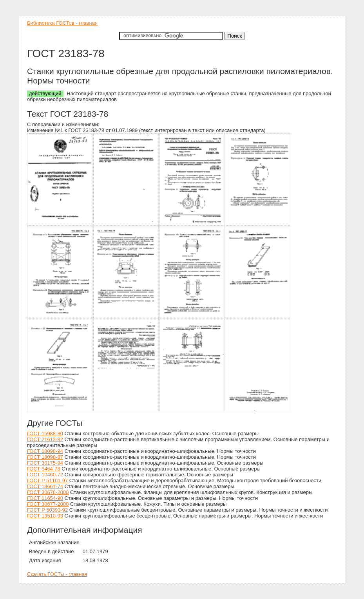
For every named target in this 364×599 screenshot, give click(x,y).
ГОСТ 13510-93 (45, 516)
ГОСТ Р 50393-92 (47, 510)
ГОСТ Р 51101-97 (47, 480)
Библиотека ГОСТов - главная (62, 23)
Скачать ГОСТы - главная (57, 574)
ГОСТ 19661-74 (45, 486)
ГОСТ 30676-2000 (48, 492)
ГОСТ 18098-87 (45, 457)
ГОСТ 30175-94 (45, 463)
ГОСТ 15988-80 (45, 433)
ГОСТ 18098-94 (45, 451)
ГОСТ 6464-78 (44, 469)
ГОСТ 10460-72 (45, 475)
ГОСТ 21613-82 (45, 439)
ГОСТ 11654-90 (45, 498)
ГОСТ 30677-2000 (48, 504)
